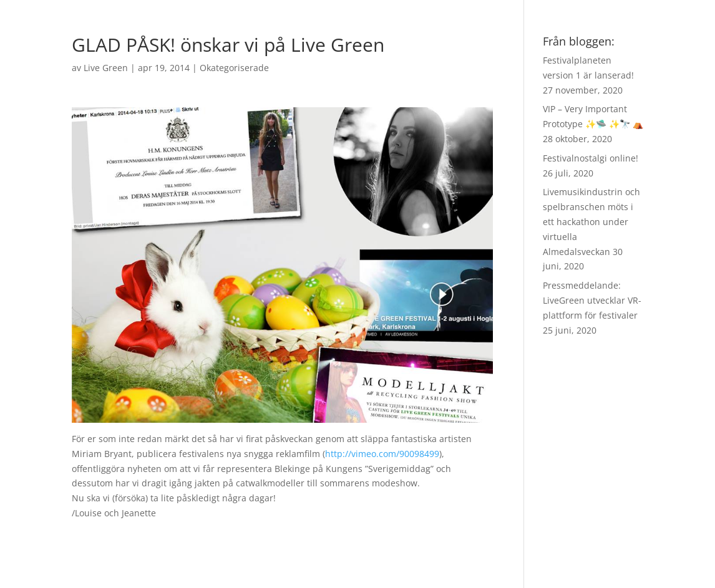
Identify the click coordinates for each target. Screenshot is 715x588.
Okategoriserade (234, 68)
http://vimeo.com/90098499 (382, 454)
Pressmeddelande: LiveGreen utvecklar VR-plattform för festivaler (592, 300)
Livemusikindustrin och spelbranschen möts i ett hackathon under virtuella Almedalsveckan (591, 221)
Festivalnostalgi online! (591, 158)
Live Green (106, 68)
